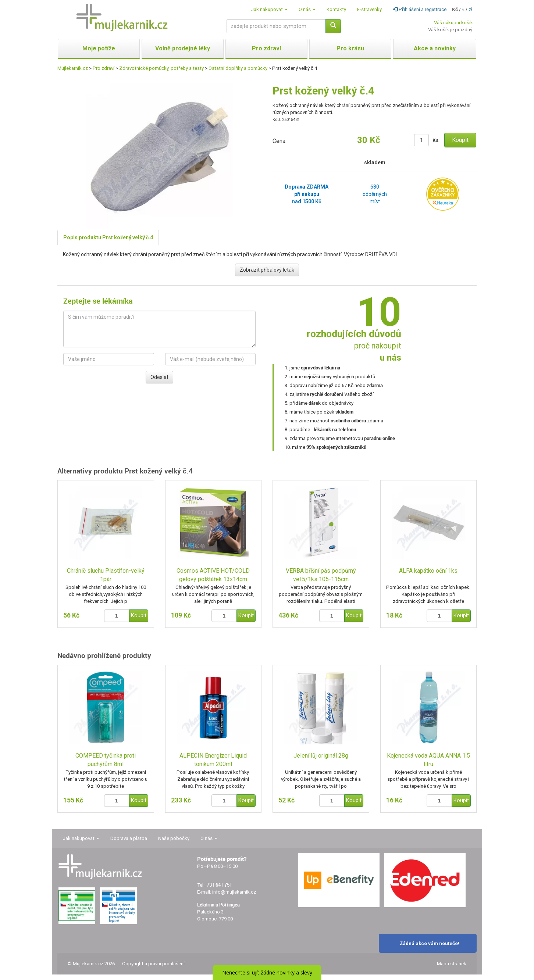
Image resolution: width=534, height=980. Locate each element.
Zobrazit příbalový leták (267, 270)
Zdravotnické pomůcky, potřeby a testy (161, 68)
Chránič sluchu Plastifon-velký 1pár (106, 575)
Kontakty (336, 9)
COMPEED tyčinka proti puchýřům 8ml (106, 760)
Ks (436, 140)
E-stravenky (369, 9)
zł (471, 9)
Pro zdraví (104, 68)
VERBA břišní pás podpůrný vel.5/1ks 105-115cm (321, 575)
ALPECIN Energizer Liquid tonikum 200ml (213, 760)
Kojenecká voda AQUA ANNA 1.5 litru (428, 760)
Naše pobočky (174, 838)
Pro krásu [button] (350, 48)
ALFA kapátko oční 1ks (428, 571)
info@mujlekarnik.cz (234, 892)
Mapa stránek (452, 964)
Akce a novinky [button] (435, 48)
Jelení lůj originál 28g (321, 756)
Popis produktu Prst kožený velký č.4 (108, 237)
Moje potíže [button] (99, 48)
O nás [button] (307, 9)
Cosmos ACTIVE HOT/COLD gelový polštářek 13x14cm (213, 575)
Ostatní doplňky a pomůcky (238, 68)
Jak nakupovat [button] (269, 9)
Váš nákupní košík (453, 23)
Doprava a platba (129, 838)
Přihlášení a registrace (420, 9)
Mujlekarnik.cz (73, 68)
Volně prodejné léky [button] (183, 48)
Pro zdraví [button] (266, 48)
